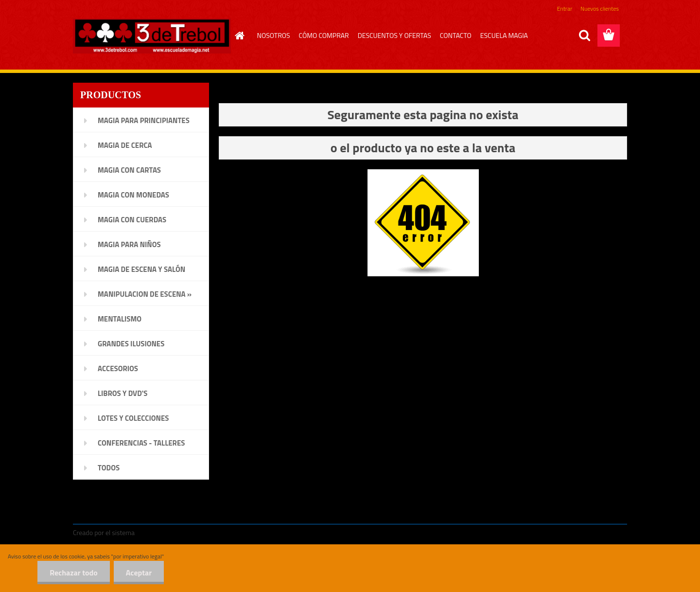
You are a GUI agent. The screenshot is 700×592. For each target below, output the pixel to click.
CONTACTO (456, 35)
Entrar (565, 9)
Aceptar (139, 573)
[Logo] (152, 36)
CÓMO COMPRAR (324, 35)
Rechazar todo (74, 573)
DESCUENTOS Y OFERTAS (394, 35)
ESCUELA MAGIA (504, 35)
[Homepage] (239, 36)
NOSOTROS (274, 35)
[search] (584, 36)
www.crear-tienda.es (168, 532)
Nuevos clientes (600, 9)
